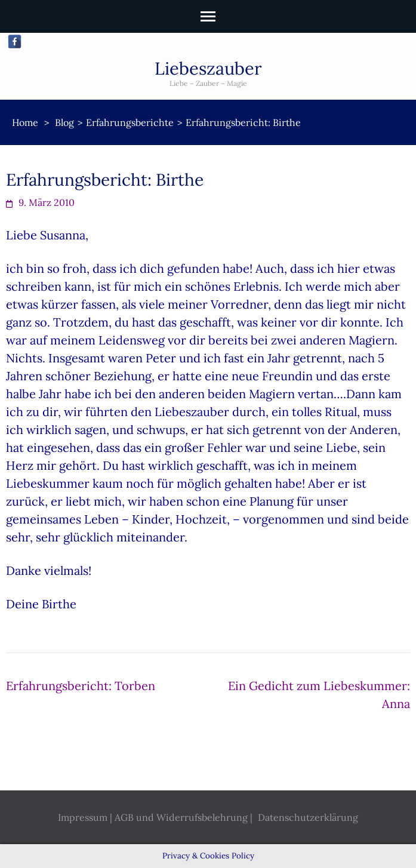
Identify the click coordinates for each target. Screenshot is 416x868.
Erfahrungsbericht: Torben (81, 686)
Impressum (83, 817)
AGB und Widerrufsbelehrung (181, 817)
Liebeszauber (208, 68)
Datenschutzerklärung (308, 817)
